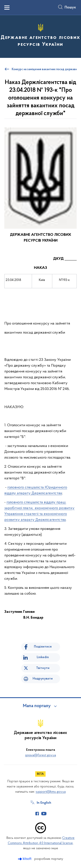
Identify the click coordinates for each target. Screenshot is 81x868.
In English (44, 803)
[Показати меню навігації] (7, 8)
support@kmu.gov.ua (51, 792)
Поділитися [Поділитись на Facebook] (43, 647)
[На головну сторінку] (40, 36)
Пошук (70, 8)
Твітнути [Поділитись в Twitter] (43, 668)
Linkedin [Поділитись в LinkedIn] (43, 657)
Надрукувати (43, 679)
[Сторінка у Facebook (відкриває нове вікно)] (37, 814)
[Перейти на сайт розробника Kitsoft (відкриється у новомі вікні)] (25, 859)
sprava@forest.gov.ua (40, 755)
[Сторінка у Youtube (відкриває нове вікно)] (44, 814)
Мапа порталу (37, 706)
